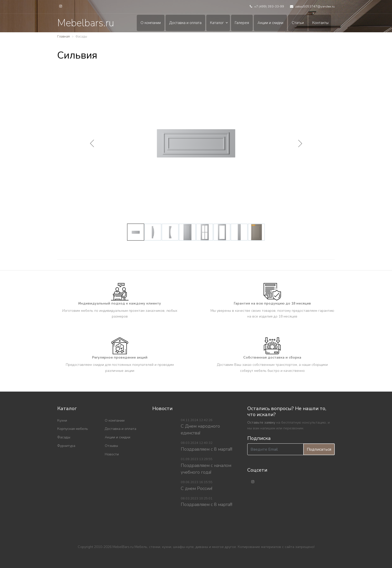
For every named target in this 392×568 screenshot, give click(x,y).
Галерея (242, 23)
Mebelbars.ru (86, 23)
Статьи (298, 23)
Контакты (320, 23)
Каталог (217, 23)
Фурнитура (66, 446)
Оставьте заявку (261, 422)
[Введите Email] (275, 449)
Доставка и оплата (185, 23)
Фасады (64, 437)
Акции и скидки (270, 23)
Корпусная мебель (73, 429)
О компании (151, 23)
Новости (112, 454)
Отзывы (111, 446)
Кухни (62, 420)
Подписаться (319, 449)
